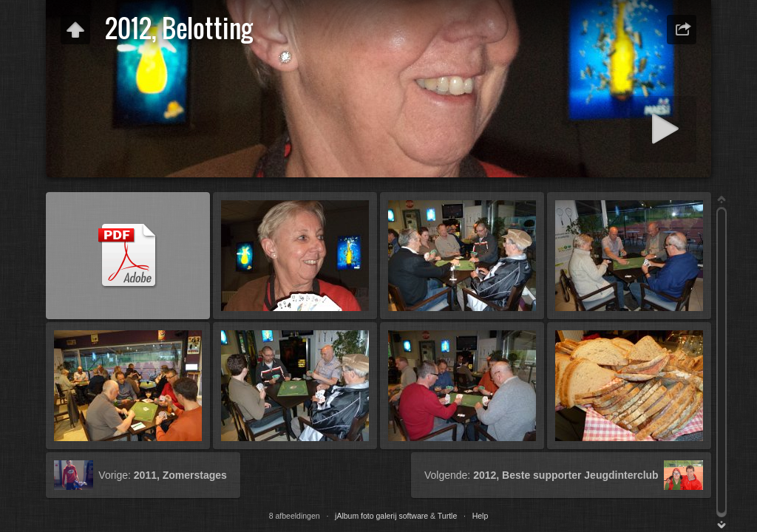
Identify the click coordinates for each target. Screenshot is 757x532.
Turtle (447, 516)
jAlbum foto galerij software (381, 516)
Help (481, 516)
